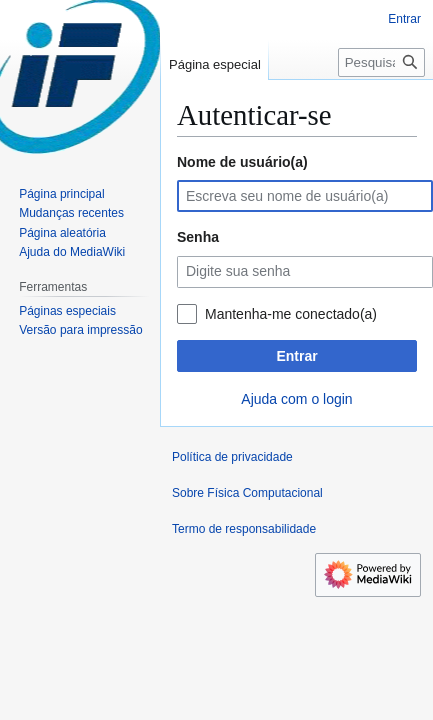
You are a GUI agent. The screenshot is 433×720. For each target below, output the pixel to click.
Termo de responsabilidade (244, 529)
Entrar (296, 356)
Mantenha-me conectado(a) (291, 314)
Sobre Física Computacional (247, 493)
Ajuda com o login (296, 399)
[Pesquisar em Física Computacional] (381, 62)
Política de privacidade (232, 457)
